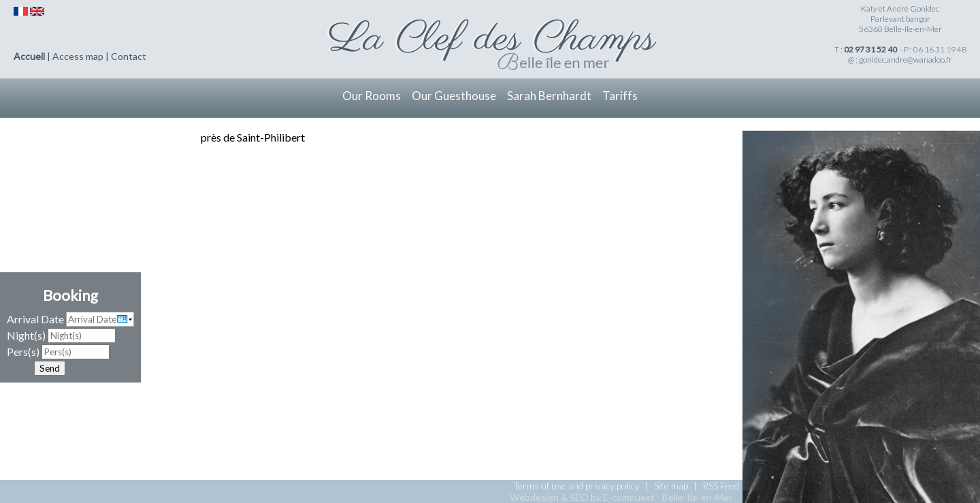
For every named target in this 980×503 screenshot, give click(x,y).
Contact (129, 56)
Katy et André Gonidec (900, 9)
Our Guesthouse (454, 96)
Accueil (29, 56)
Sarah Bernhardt (549, 96)
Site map (671, 486)
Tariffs (620, 96)
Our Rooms (372, 96)
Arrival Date (35, 319)
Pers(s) (23, 352)
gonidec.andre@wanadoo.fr (905, 60)
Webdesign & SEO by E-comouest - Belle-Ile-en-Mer (621, 497)
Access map (78, 56)
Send (50, 368)
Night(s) (26, 335)
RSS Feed (721, 486)
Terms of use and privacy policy (576, 486)
